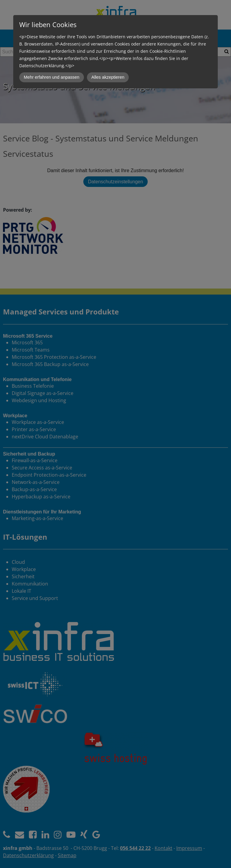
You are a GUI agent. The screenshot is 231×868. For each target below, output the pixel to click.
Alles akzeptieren (108, 77)
